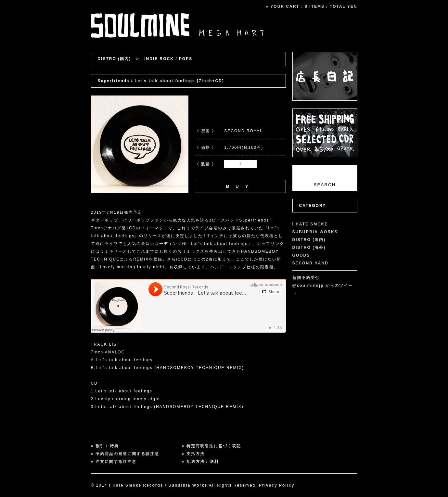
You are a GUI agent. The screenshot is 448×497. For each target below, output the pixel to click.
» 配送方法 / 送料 (200, 462)
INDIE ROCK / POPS (168, 59)
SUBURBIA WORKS (315, 232)
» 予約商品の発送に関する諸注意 (125, 454)
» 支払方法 (193, 454)
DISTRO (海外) (309, 248)
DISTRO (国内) (115, 59)
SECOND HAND (310, 263)
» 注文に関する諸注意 (114, 462)
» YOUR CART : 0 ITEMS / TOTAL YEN (312, 6)
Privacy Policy (277, 485)
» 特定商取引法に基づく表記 (211, 446)
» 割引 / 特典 (105, 446)
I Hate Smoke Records (136, 485)
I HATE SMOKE (310, 224)
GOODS (301, 255)
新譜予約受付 (306, 278)
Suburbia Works (188, 485)
